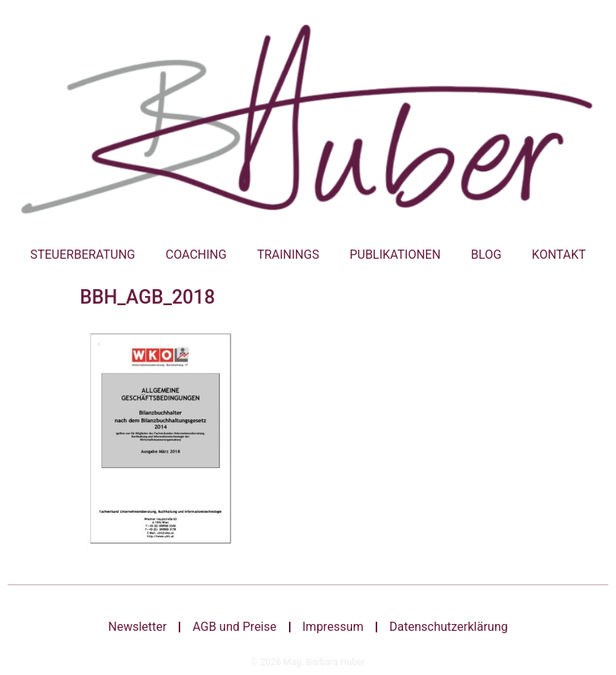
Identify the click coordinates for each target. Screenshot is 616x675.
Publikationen (395, 255)
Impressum (333, 627)
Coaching (196, 255)
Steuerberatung (83, 255)
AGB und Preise (234, 627)
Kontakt (559, 255)
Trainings (288, 255)
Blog (486, 255)
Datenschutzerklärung (449, 627)
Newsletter (138, 627)
